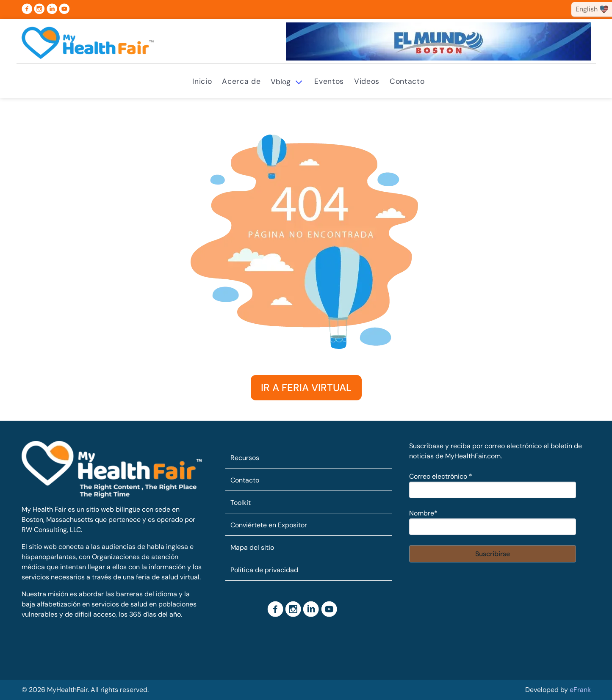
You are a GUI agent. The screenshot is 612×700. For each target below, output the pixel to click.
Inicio (202, 81)
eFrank (580, 690)
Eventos (329, 81)
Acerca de (241, 81)
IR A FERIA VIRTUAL (306, 387)
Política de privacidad (264, 570)
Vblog (281, 82)
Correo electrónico (441, 476)
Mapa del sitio (252, 547)
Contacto (407, 81)
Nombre (423, 513)
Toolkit (241, 503)
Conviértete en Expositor (269, 525)
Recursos (245, 458)
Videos (367, 81)
